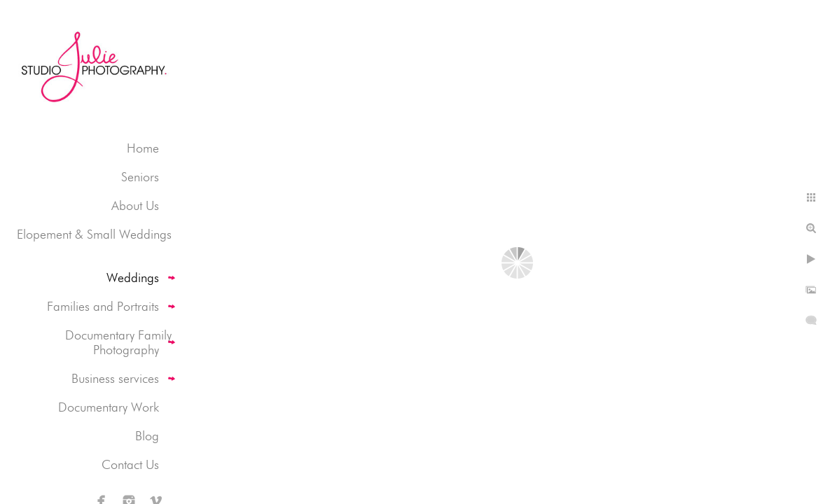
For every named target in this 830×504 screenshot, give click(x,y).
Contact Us (130, 464)
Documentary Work (109, 407)
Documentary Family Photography (118, 342)
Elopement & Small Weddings (94, 234)
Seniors (140, 177)
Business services (115, 378)
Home (143, 148)
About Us (135, 205)
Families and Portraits (103, 306)
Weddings (133, 278)
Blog (147, 436)
